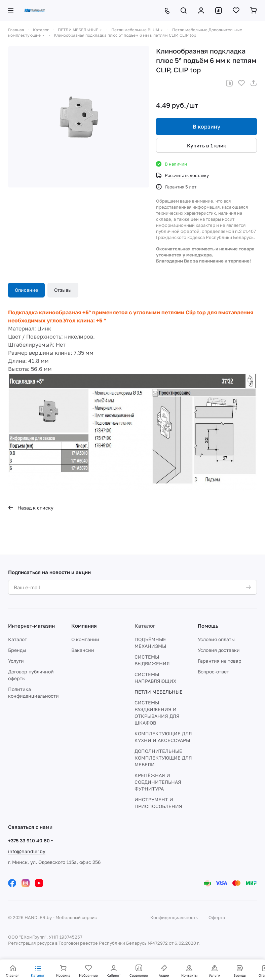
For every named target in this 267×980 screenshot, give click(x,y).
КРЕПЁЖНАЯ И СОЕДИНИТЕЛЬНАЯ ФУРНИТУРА (158, 782)
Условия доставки (219, 650)
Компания (84, 626)
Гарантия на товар (220, 661)
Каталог (17, 639)
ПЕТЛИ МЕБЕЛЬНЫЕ (159, 692)
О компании (85, 639)
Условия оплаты (216, 639)
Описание (26, 290)
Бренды (17, 650)
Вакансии (83, 650)
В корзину (206, 127)
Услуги (16, 661)
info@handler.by (27, 851)
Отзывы (63, 290)
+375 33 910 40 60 (29, 841)
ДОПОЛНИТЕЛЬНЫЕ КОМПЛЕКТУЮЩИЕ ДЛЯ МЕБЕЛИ (163, 758)
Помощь (208, 626)
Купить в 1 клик (207, 145)
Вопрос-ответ (213, 672)
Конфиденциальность (174, 917)
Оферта (217, 917)
